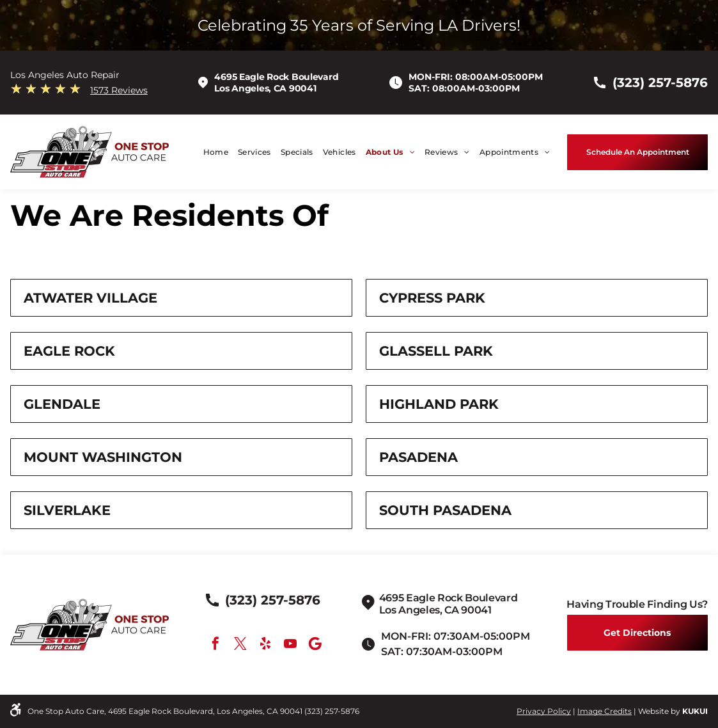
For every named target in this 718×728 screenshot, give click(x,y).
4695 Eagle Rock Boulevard (276, 77)
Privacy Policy (544, 711)
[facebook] (215, 645)
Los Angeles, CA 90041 (265, 88)
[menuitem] (211, 152)
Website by (659, 711)
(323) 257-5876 (332, 711)
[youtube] (290, 645)
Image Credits (605, 711)
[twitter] (240, 645)
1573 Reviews (119, 90)
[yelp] (265, 645)
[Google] (315, 645)
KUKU (694, 711)
